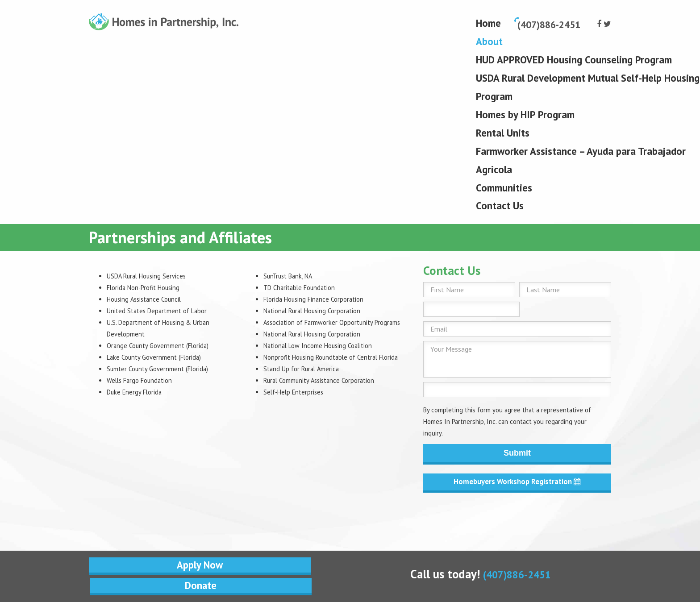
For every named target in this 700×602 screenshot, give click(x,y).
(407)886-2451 (517, 522)
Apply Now (153, 523)
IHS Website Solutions (357, 553)
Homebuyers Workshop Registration (517, 483)
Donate (286, 523)
